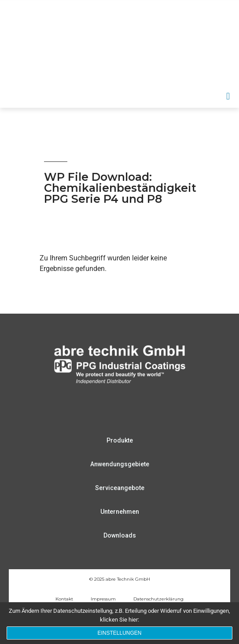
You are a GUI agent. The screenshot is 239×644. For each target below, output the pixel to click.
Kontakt (64, 599)
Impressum (103, 599)
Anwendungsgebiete (120, 464)
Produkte (120, 440)
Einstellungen (119, 633)
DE (170, 71)
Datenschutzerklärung (158, 599)
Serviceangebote (120, 488)
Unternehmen (120, 512)
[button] (228, 96)
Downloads (120, 535)
